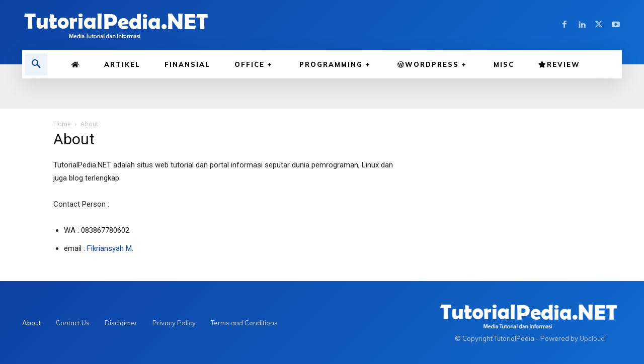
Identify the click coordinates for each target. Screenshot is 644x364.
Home (62, 124)
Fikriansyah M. (110, 248)
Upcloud (592, 338)
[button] (36, 64)
